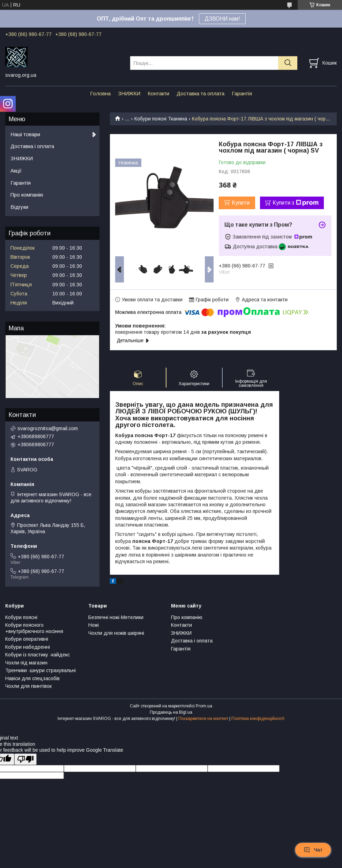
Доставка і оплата (32, 146)
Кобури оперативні (27, 639)
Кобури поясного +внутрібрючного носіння (34, 628)
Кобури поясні (21, 617)
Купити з (296, 203)
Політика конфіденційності (258, 719)
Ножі (94, 625)
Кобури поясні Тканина (161, 119)
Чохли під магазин (26, 663)
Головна (100, 93)
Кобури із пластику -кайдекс (38, 655)
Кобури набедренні (28, 647)
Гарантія (242, 93)
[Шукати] (288, 63)
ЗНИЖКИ (129, 93)
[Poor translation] (25, 759)
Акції (16, 171)
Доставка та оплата (200, 93)
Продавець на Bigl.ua (171, 712)
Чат (313, 850)
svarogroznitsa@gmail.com (48, 428)
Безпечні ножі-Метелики (116, 617)
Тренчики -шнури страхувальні (40, 670)
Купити (241, 203)
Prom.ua (204, 706)
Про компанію (27, 195)
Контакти (158, 93)
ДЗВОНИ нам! (222, 19)
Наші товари (25, 134)
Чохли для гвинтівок (28, 686)
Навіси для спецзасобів (32, 678)
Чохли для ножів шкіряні (116, 633)
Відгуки (19, 207)
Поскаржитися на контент (203, 719)
